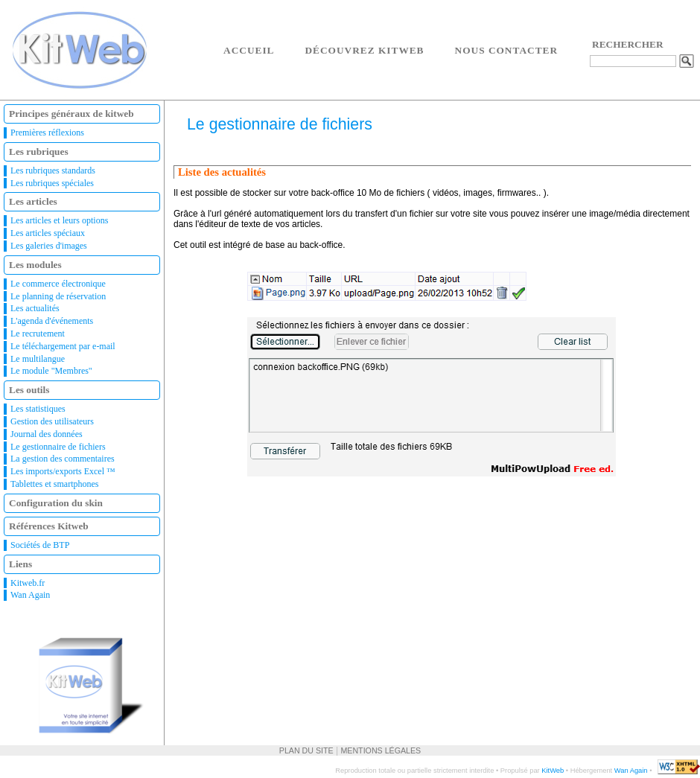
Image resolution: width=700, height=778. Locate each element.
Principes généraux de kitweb (71, 114)
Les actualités (35, 308)
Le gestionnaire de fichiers (58, 447)
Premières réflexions (47, 133)
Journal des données (47, 434)
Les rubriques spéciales (52, 183)
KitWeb (553, 771)
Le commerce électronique (58, 284)
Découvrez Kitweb (364, 50)
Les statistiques (38, 409)
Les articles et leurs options (59, 220)
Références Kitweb (49, 526)
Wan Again (30, 595)
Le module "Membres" (51, 371)
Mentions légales (381, 750)
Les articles (33, 201)
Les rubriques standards (53, 170)
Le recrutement (38, 334)
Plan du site (306, 750)
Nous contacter (507, 50)
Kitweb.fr (28, 583)
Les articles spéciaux (48, 233)
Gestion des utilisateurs (52, 421)
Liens (20, 564)
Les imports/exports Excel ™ (63, 471)
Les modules (35, 265)
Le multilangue (38, 359)
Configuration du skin (56, 503)
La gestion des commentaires (63, 459)
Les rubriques (39, 152)
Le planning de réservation (58, 296)
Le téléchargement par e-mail (63, 346)
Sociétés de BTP (40, 545)
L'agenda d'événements (52, 321)
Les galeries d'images (49, 246)
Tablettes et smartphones (54, 484)
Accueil (249, 50)
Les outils (29, 390)
